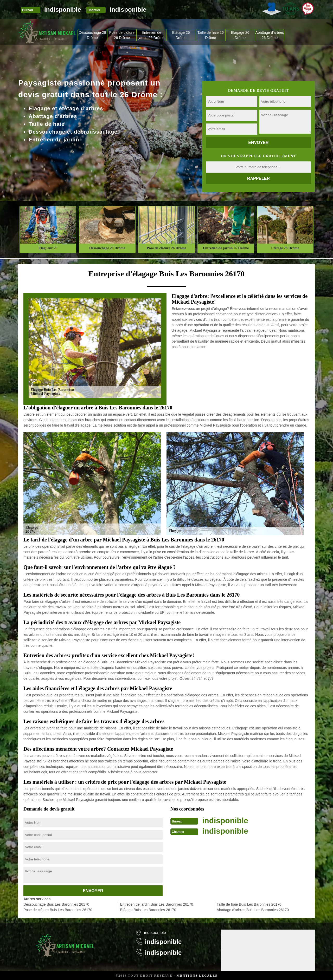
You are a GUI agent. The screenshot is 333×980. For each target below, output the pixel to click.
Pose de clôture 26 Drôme (122, 35)
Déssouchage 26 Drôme (92, 35)
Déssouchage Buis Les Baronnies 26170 (56, 904)
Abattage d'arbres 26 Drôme (270, 35)
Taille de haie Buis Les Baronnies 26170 (249, 904)
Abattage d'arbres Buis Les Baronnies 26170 (253, 910)
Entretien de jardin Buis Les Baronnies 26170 (156, 904)
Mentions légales (197, 976)
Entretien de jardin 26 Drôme (151, 35)
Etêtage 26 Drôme (181, 35)
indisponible (63, 9)
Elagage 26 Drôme (240, 35)
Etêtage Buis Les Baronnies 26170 (148, 910)
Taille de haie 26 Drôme (211, 35)
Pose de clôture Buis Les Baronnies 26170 (58, 910)
